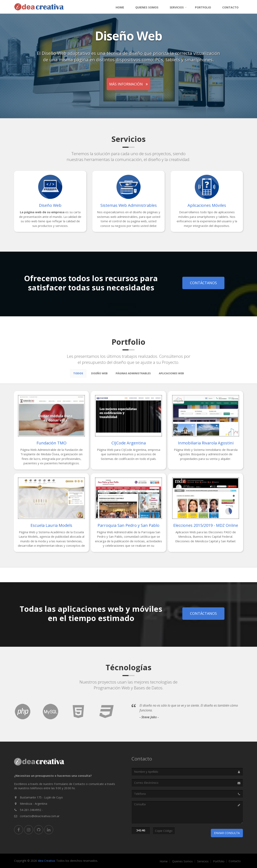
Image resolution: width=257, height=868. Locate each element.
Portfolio (203, 7)
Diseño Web (99, 376)
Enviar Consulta (227, 833)
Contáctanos (203, 283)
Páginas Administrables (133, 376)
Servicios (177, 7)
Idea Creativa (46, 861)
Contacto (230, 7)
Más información (128, 84)
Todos (78, 376)
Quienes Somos (147, 7)
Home (120, 7)
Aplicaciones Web (171, 376)
